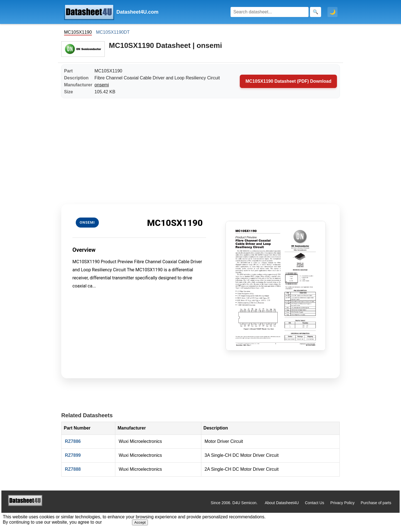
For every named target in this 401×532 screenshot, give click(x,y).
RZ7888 (73, 469)
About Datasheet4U (282, 503)
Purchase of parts (376, 503)
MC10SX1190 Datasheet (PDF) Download (288, 81)
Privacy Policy (342, 503)
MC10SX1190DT (113, 32)
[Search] (270, 12)
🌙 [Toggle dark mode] (332, 12)
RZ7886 (73, 441)
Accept (140, 522)
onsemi (102, 85)
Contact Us (315, 503)
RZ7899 (73, 455)
